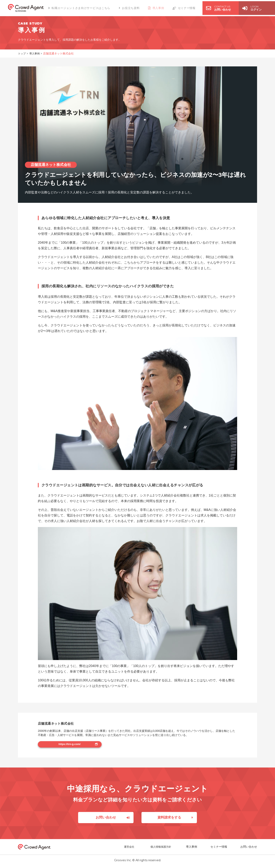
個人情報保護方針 (162, 849)
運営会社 (132, 849)
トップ (22, 53)
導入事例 (35, 53)
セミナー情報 (219, 849)
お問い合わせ (249, 849)
